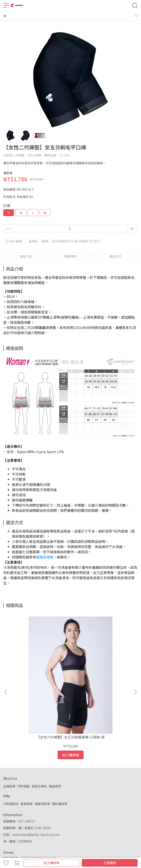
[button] (135, 662)
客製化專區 (39, 726)
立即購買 (110, 863)
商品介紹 (26, 256)
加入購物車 (51, 863)
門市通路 (24, 726)
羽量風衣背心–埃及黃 (101, 676)
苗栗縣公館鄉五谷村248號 (39, 798)
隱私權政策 (60, 743)
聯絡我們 (55, 726)
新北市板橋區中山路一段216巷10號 (45, 811)
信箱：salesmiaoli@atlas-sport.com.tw (31, 774)
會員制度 (27, 743)
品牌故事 (9, 726)
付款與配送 (11, 743)
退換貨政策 (45, 557)
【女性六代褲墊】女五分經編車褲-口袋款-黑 (40, 678)
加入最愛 (14, 241)
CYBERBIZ (99, 852)
